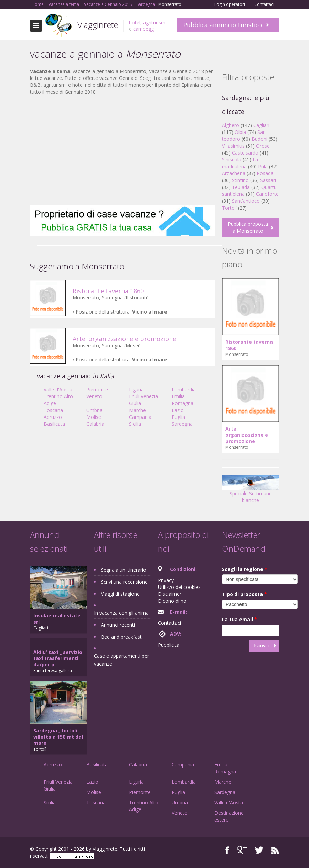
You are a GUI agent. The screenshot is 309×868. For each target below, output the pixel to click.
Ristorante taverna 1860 (108, 291)
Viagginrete (98, 25)
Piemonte (97, 389)
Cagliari (261, 125)
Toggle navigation (36, 26)
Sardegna (182, 424)
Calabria (95, 424)
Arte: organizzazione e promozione (124, 339)
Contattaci (264, 4)
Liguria (136, 389)
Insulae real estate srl (57, 619)
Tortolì (229, 208)
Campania (140, 417)
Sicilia (135, 424)
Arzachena (234, 173)
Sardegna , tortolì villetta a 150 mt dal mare (58, 737)
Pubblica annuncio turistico (223, 25)
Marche (137, 410)
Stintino (240, 180)
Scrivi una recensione (124, 582)
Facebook (227, 850)
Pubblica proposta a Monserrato (248, 227)
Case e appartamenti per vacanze (121, 660)
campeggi (144, 29)
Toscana (53, 410)
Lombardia (184, 389)
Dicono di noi (173, 601)
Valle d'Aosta (58, 389)
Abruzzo (53, 417)
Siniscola (232, 160)
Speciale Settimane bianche (251, 491)
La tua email (239, 619)
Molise (94, 417)
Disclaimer (170, 594)
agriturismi (155, 23)
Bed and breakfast (121, 637)
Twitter (259, 850)
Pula (263, 166)
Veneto (94, 396)
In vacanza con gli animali (122, 613)
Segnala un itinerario (124, 570)
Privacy (166, 580)
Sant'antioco (246, 201)
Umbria (94, 410)
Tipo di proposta (244, 594)
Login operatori (230, 4)
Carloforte (267, 194)
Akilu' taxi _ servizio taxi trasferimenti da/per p (58, 658)
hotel (135, 23)
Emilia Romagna (183, 400)
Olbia (240, 132)
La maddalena (240, 163)
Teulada (241, 187)
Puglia (178, 417)
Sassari (268, 180)
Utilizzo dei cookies (179, 587)
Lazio (178, 410)
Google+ (242, 850)
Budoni (259, 139)
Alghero (231, 125)
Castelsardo (245, 153)
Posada (265, 173)
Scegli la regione (245, 569)
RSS (275, 850)
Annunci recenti (118, 625)
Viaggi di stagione (120, 594)
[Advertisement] (122, 150)
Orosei (263, 146)
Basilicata (54, 424)
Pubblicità (169, 645)
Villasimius (233, 146)
